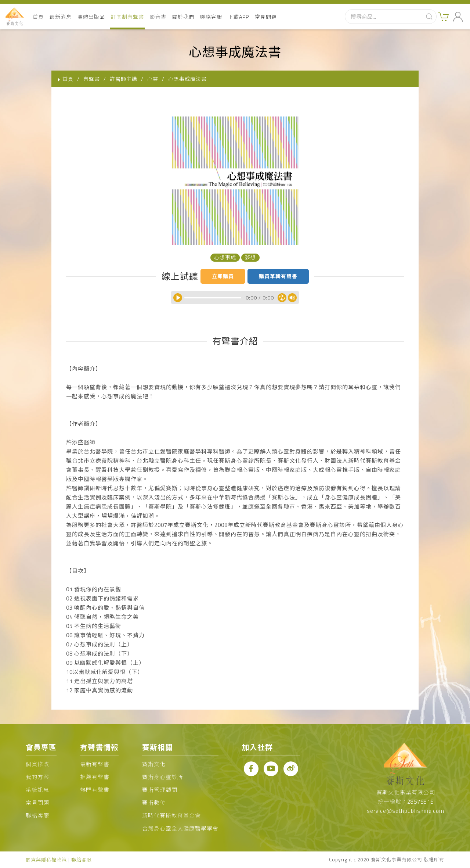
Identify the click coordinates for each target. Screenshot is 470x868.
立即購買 (223, 276)
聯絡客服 (211, 17)
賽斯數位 (154, 803)
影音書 (158, 17)
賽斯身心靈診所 (163, 777)
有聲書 (92, 79)
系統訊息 (37, 790)
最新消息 (61, 17)
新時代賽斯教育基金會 (171, 816)
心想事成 (225, 257)
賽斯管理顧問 (160, 790)
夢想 (250, 257)
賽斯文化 (154, 764)
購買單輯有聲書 (278, 276)
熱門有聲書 (95, 790)
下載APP (238, 17)
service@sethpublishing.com (406, 811)
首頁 (38, 17)
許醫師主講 (124, 79)
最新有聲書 (95, 764)
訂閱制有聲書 (127, 17)
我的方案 (37, 777)
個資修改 (37, 764)
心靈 (153, 79)
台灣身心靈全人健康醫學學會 (180, 828)
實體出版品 (91, 17)
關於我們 (183, 17)
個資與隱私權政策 (46, 860)
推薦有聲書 (95, 777)
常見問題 (266, 17)
